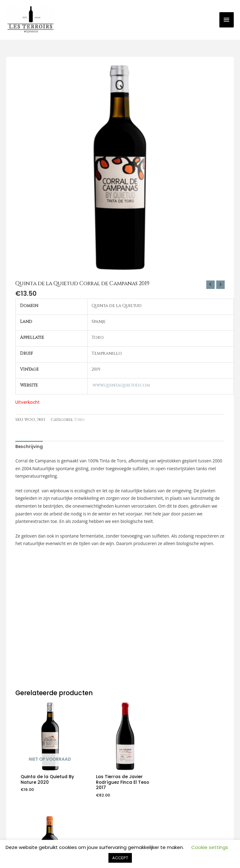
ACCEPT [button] (120, 858)
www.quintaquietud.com (121, 386)
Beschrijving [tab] (29, 447)
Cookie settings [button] (210, 847)
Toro (79, 420)
